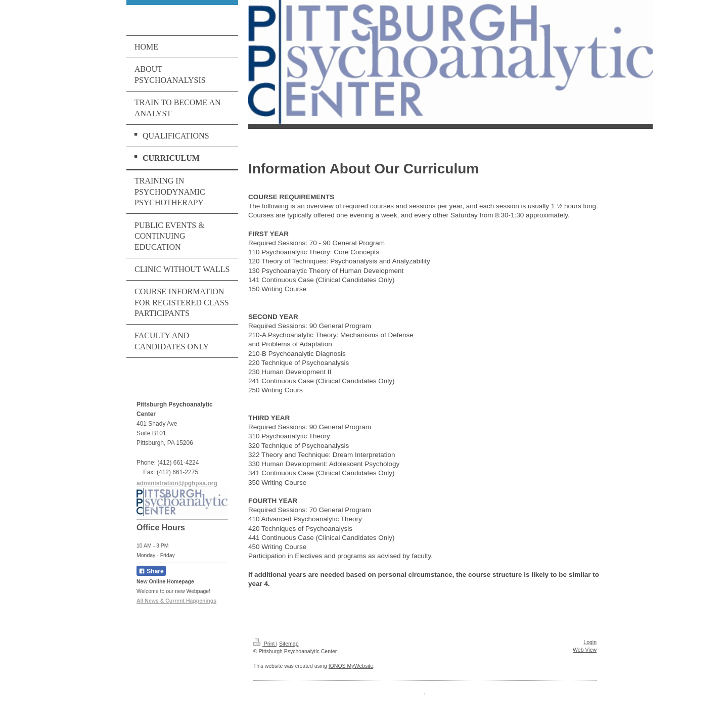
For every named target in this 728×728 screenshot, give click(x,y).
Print (265, 644)
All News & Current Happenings (176, 601)
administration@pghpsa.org (177, 483)
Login (590, 642)
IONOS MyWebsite (351, 666)
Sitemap (289, 644)
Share (151, 571)
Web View (585, 650)
